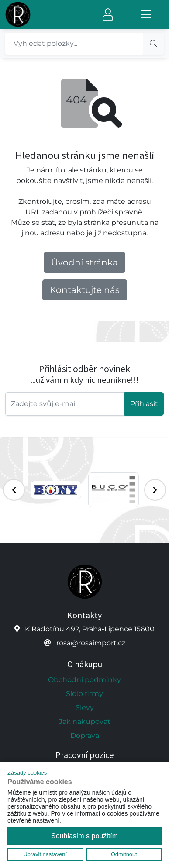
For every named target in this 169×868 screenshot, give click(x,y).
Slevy (85, 708)
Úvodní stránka (84, 262)
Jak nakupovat (85, 722)
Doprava (85, 735)
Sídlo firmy (84, 694)
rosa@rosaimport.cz (91, 643)
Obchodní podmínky (84, 680)
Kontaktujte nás (85, 290)
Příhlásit (144, 404)
